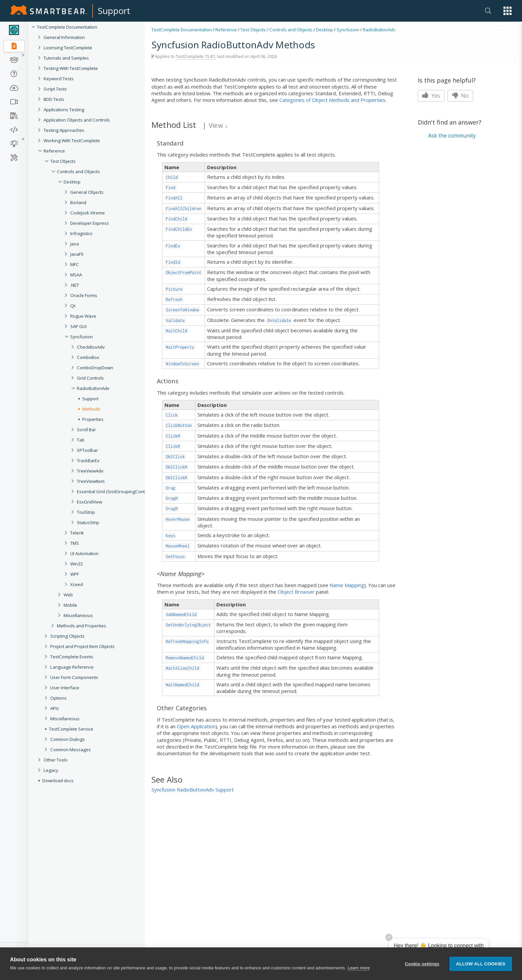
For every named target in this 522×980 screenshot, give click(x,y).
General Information (64, 37)
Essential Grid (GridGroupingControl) (114, 491)
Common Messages (71, 750)
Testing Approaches (64, 130)
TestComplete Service (71, 729)
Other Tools (56, 760)
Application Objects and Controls (77, 120)
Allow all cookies (481, 969)
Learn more (359, 973)
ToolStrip (86, 512)
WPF (75, 574)
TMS (75, 543)
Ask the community (452, 136)
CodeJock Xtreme (88, 213)
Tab (81, 440)
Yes (431, 96)
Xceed (77, 584)
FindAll (174, 198)
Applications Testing (64, 110)
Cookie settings (422, 969)
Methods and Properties (82, 626)
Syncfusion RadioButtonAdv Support (193, 790)
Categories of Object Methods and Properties (332, 100)
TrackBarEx (88, 461)
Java (75, 244)
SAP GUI (78, 326)
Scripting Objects (67, 636)
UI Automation (84, 553)
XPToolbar (87, 450)
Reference (54, 151)
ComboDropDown (95, 368)
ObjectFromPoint (184, 273)
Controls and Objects (78, 171)
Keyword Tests (59, 79)
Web (68, 595)
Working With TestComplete (72, 141)
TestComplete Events (72, 657)
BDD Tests (54, 99)
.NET (75, 285)
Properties (93, 419)
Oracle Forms (84, 295)
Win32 (77, 564)
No (460, 96)
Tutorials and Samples (66, 58)
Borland (78, 202)
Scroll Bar (86, 430)
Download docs (58, 781)
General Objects (87, 192)
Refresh (174, 300)
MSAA (76, 275)
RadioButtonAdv (93, 388)
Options (58, 698)
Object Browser (296, 592)
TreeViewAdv (90, 471)
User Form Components (74, 677)
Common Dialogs (68, 739)
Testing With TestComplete (71, 68)
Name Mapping (347, 585)
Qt (73, 306)
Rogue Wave (83, 316)
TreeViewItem (91, 481)
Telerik (77, 533)
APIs (55, 708)
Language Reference (72, 667)
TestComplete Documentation (67, 27)
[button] (508, 11)
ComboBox (88, 357)
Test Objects (63, 161)
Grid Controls (90, 378)
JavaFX (77, 254)
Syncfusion (82, 337)
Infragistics (81, 233)
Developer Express (90, 223)
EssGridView (90, 502)
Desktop (72, 182)
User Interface (65, 688)
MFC (75, 264)
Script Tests (55, 89)
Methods (91, 409)
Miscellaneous (78, 615)
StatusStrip (88, 522)
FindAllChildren (184, 209)
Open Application (196, 726)
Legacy (51, 770)
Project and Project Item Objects (82, 646)
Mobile (70, 605)
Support (114, 11)
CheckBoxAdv (91, 347)
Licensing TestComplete (68, 48)
